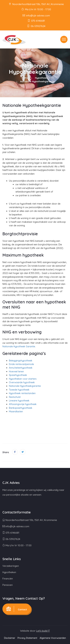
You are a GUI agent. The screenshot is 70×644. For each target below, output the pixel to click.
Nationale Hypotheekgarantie (25, 386)
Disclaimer (10, 638)
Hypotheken (9, 572)
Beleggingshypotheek (21, 361)
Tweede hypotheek (19, 390)
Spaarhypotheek (18, 375)
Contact (17, 609)
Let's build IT (43, 631)
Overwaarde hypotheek (22, 382)
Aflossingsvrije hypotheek (23, 404)
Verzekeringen (11, 566)
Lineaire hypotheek (19, 401)
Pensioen (8, 585)
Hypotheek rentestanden (22, 393)
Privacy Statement (27, 638)
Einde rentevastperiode (21, 364)
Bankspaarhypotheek (21, 408)
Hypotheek (41, 78)
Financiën (8, 579)
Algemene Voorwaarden (53, 638)
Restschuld (15, 397)
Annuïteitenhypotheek (21, 368)
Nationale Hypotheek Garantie (19, 346)
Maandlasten (16, 412)
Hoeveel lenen (16, 372)
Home (25, 78)
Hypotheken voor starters (23, 379)
